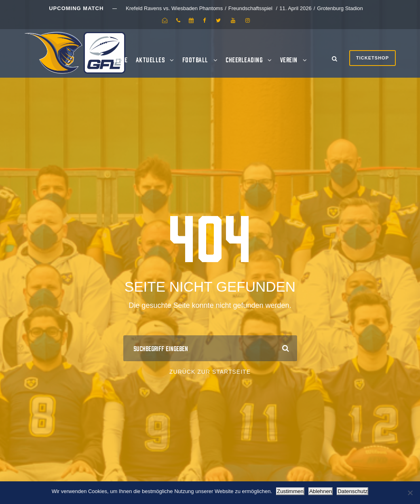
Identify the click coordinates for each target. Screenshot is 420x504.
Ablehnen (321, 491)
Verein (289, 59)
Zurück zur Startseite (210, 372)
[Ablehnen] (410, 493)
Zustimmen (290, 491)
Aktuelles (150, 59)
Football (195, 59)
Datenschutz (352, 491)
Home (120, 59)
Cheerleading (244, 59)
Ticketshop (373, 58)
